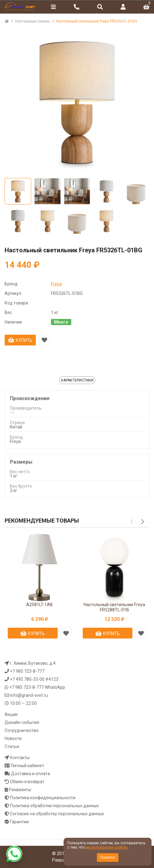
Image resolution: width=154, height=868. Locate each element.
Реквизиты (20, 790)
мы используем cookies (107, 847)
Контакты (20, 758)
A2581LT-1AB (40, 605)
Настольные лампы (32, 21)
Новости (13, 738)
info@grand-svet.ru (29, 695)
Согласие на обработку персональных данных (57, 814)
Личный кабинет (27, 766)
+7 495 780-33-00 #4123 (34, 679)
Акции (11, 714)
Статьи (12, 746)
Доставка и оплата (31, 774)
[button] (142, 522)
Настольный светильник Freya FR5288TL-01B (114, 607)
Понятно (108, 858)
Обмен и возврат (27, 782)
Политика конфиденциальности (43, 798)
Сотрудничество (22, 730)
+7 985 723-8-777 (27, 671)
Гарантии (19, 822)
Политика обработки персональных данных (54, 806)
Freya (56, 284)
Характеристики (77, 380)
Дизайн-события (22, 722)
